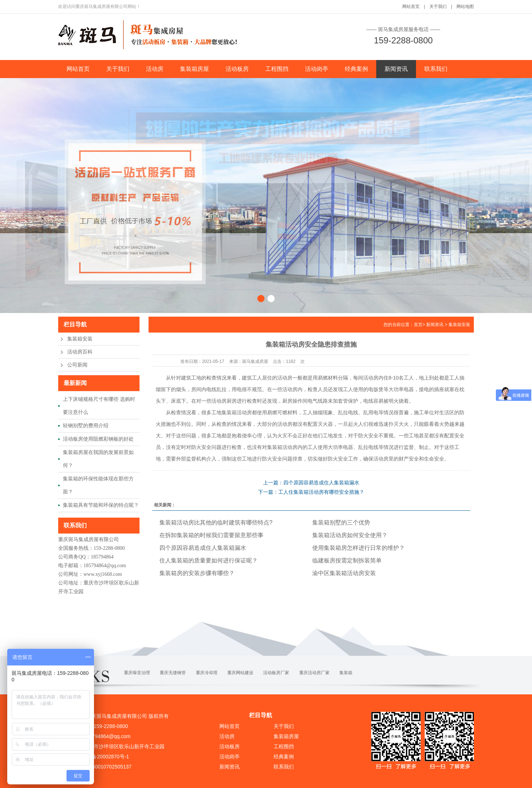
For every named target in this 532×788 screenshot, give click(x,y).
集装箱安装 (80, 339)
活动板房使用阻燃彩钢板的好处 (98, 439)
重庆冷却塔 (207, 673)
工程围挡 (277, 69)
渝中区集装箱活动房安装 (344, 573)
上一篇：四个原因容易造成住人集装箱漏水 (311, 483)
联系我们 (436, 69)
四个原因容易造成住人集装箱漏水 (203, 548)
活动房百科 (80, 352)
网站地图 (465, 7)
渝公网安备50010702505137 (98, 767)
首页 (418, 325)
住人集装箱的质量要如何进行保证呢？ (209, 560)
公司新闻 (77, 365)
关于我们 (438, 7)
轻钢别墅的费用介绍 (86, 425)
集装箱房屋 (194, 69)
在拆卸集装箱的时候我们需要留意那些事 (211, 535)
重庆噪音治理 (137, 673)
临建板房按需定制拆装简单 (347, 560)
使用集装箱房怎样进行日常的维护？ (359, 548)
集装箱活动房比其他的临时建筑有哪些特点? (216, 523)
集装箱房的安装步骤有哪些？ (197, 573)
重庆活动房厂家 (314, 673)
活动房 (155, 69)
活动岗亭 (317, 69)
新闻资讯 (396, 69)
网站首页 (411, 7)
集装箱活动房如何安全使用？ (350, 535)
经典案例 (356, 69)
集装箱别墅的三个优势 (341, 523)
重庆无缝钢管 (173, 673)
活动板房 (237, 69)
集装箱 (346, 673)
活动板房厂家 (276, 673)
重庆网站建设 (240, 673)
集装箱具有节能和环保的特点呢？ (101, 505)
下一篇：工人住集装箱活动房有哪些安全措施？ (311, 492)
